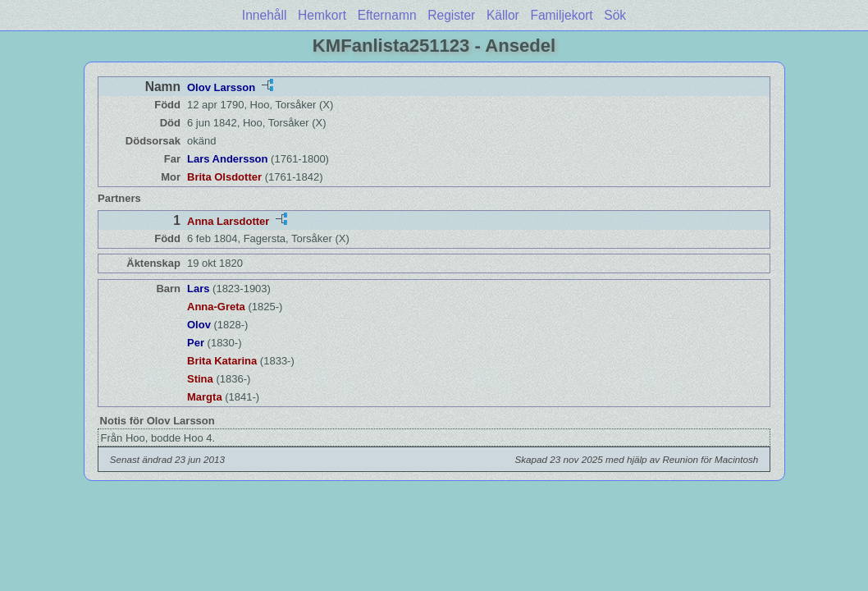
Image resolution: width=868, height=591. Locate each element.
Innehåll (265, 15)
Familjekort (561, 15)
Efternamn (387, 15)
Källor (503, 15)
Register (451, 15)
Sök (615, 15)
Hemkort (322, 15)
